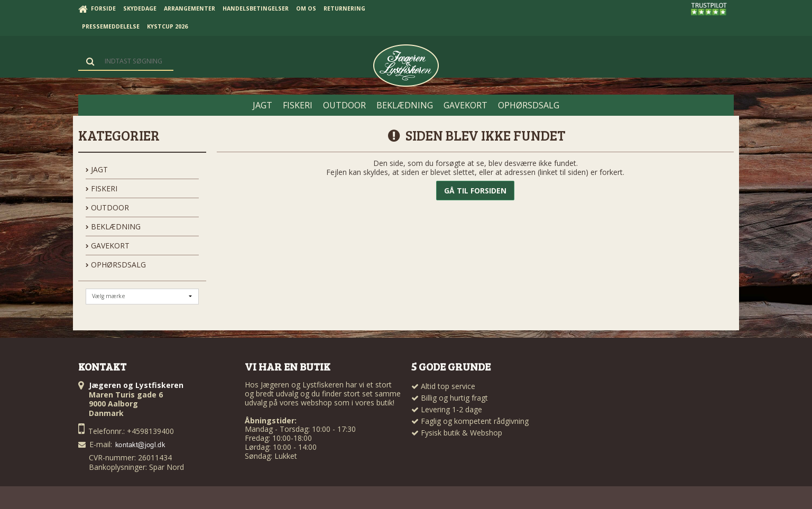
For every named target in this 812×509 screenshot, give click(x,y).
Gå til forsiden (475, 191)
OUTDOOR (107, 207)
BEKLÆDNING (113, 226)
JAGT (97, 169)
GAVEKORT (108, 246)
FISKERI (101, 188)
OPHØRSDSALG (116, 265)
